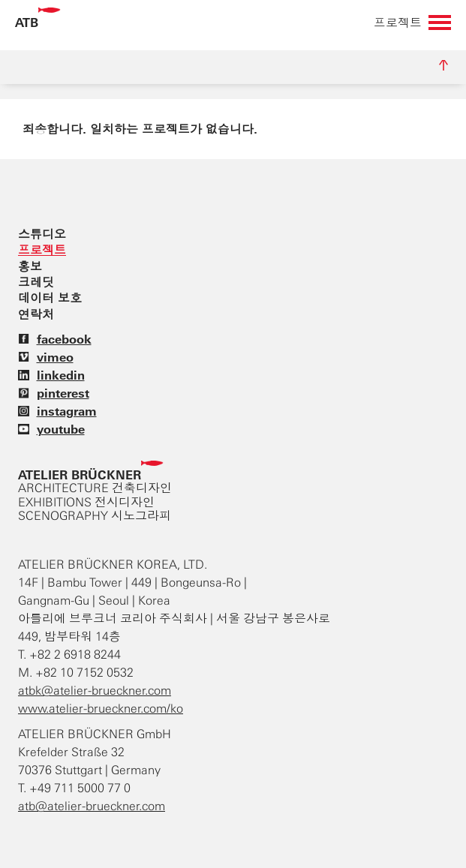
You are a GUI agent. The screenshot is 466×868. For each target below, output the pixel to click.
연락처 (36, 314)
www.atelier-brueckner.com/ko (101, 709)
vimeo (46, 357)
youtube (51, 429)
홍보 (30, 266)
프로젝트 (42, 250)
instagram (57, 411)
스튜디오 (42, 234)
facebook (55, 339)
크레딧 (36, 282)
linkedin (51, 375)
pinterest (54, 393)
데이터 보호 (50, 298)
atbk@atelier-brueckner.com (95, 691)
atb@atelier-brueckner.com (92, 806)
